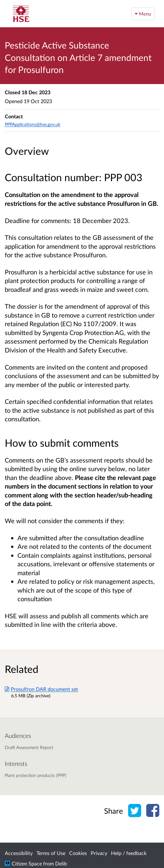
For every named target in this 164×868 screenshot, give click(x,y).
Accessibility (19, 853)
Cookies (78, 853)
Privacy (99, 853)
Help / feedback (129, 853)
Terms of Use (51, 853)
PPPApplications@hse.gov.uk (33, 124)
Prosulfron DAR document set (41, 689)
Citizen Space (27, 863)
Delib (61, 863)
